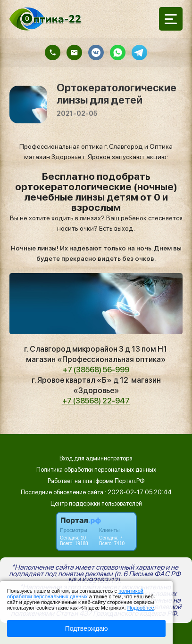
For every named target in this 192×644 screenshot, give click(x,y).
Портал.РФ (130, 481)
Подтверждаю (87, 628)
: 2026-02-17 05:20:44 (138, 492)
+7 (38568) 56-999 (96, 370)
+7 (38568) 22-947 (96, 401)
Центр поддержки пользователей (96, 503)
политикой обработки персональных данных (75, 594)
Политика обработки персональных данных (96, 470)
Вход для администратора (96, 458)
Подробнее (141, 608)
